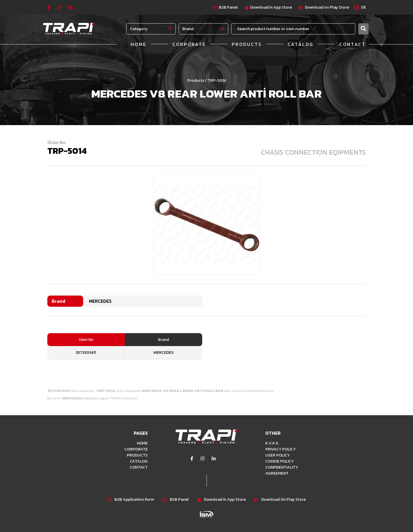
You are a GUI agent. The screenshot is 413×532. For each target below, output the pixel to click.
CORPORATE (189, 44)
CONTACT (352, 44)
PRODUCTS (247, 44)
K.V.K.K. (272, 443)
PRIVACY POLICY (280, 449)
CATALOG (301, 44)
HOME (139, 44)
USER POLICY (277, 455)
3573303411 (86, 353)
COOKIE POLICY (279, 461)
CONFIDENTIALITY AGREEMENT (282, 470)
